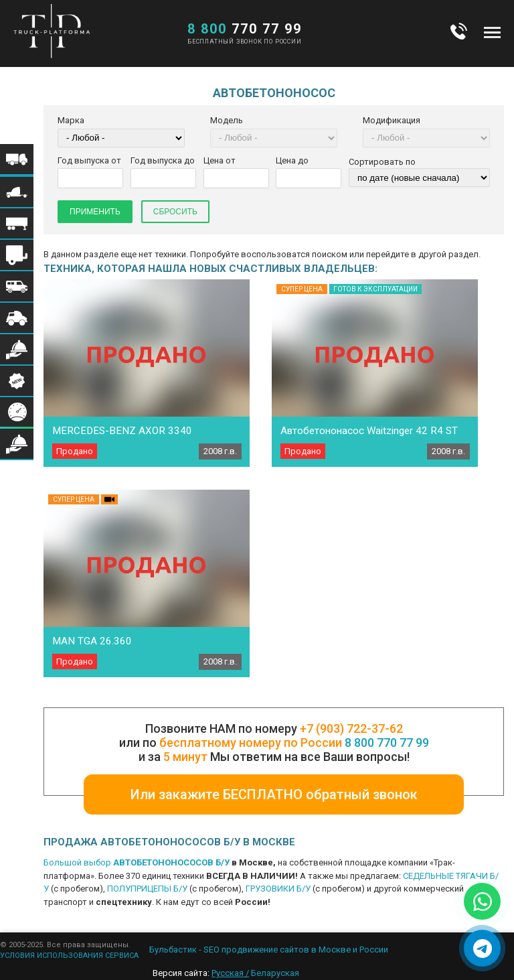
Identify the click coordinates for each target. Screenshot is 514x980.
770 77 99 (245, 29)
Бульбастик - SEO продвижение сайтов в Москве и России (269, 950)
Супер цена (302, 289)
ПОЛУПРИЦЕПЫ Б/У (147, 889)
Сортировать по (382, 162)
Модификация (392, 120)
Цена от (220, 160)
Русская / (230, 973)
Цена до (292, 160)
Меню (492, 32)
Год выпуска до (163, 160)
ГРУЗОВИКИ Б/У (278, 889)
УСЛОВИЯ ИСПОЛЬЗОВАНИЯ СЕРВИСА (69, 956)
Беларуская (275, 973)
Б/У (223, 862)
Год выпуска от (89, 160)
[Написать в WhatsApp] (482, 901)
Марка (71, 120)
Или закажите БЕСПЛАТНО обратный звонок (274, 794)
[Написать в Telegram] (482, 948)
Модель (227, 120)
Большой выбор (78, 862)
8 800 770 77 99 (387, 743)
